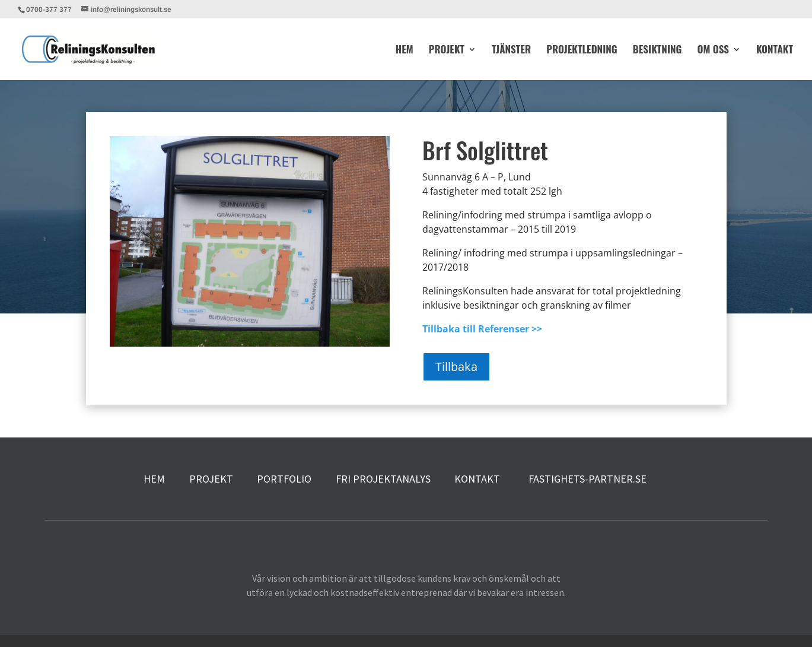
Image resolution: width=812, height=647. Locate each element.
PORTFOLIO (284, 479)
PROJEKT (447, 51)
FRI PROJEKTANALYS (383, 479)
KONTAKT (775, 51)
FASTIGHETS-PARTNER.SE (585, 479)
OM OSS (713, 51)
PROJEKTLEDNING (582, 51)
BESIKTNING (657, 51)
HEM (405, 51)
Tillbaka (456, 367)
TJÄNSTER (511, 51)
